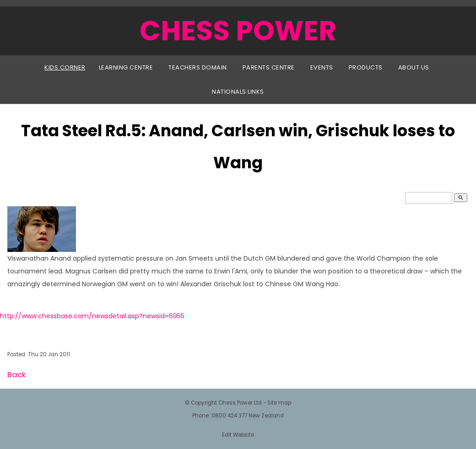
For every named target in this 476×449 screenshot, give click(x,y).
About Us (414, 67)
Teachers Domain (198, 67)
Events (322, 67)
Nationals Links (238, 92)
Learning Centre (126, 67)
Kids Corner (65, 67)
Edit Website (238, 435)
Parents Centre (269, 67)
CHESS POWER (238, 31)
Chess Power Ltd (240, 403)
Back (16, 374)
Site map (279, 403)
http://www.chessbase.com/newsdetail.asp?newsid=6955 (92, 316)
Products (366, 67)
